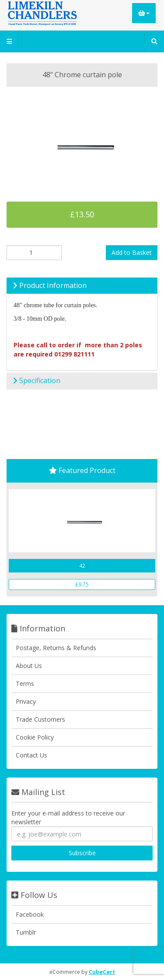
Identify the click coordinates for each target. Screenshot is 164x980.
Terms (25, 684)
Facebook (30, 914)
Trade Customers (40, 719)
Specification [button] (37, 380)
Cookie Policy (35, 737)
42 (82, 566)
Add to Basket (132, 252)
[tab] (82, 286)
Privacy (26, 701)
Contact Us (31, 755)
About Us (29, 666)
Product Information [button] (50, 285)
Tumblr (26, 932)
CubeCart (102, 972)
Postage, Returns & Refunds (56, 648)
